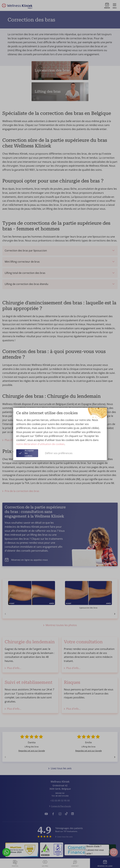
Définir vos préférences (59, 453)
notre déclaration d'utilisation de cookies (40, 444)
